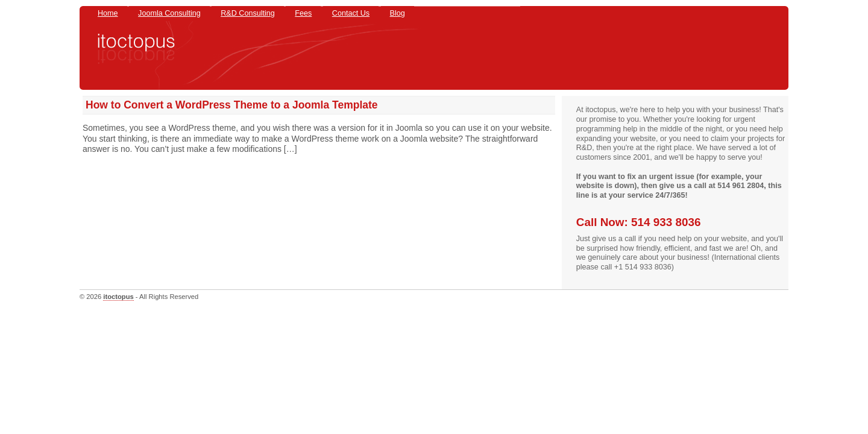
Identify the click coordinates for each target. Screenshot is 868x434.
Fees (303, 13)
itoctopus (118, 297)
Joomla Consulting (169, 13)
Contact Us (351, 13)
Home (108, 13)
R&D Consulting (248, 13)
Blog (398, 13)
